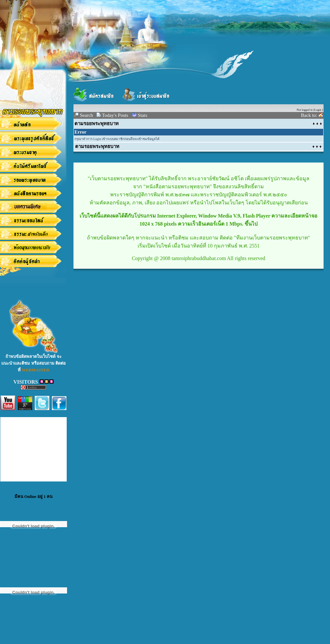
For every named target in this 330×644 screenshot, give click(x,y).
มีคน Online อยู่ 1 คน (34, 496)
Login (318, 110)
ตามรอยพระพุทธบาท (97, 124)
